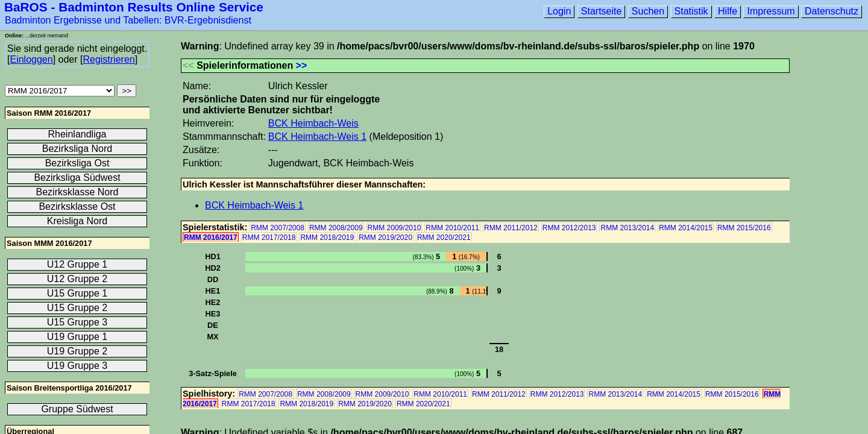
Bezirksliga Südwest (77, 178)
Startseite (602, 11)
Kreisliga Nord (77, 221)
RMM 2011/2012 (511, 228)
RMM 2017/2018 (269, 237)
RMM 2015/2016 (744, 228)
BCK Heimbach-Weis (313, 123)
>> (302, 65)
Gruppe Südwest (77, 409)
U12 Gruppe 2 (77, 279)
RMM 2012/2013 (569, 228)
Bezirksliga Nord (77, 149)
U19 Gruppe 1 (77, 337)
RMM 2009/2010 (395, 228)
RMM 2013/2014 (627, 228)
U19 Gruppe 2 (77, 351)
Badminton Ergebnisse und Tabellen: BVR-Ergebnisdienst (128, 20)
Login (559, 11)
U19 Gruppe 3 (77, 366)
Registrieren (108, 59)
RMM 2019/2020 (385, 237)
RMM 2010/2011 (452, 228)
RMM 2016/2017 (211, 237)
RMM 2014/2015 (686, 228)
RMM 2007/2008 (278, 228)
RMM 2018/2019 (327, 237)
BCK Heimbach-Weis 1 (317, 137)
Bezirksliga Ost (77, 163)
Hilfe (728, 11)
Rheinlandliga (77, 134)
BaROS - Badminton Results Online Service (134, 7)
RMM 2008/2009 (336, 228)
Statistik (691, 11)
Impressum (771, 11)
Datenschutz (832, 11)
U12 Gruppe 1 (77, 264)
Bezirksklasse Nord (77, 192)
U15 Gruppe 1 (77, 293)
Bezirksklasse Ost (77, 206)
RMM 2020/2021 (444, 237)
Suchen (648, 11)
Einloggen (31, 59)
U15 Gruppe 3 (77, 322)
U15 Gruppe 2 (77, 308)
